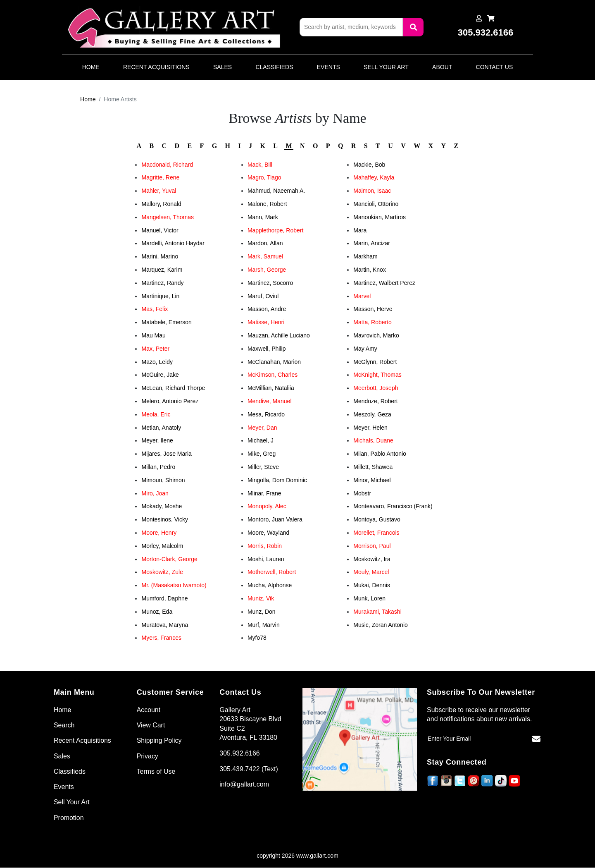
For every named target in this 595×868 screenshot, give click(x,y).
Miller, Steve (263, 467)
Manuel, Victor (160, 230)
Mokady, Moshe (162, 506)
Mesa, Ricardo (266, 414)
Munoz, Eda (157, 612)
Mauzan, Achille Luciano (279, 335)
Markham (365, 256)
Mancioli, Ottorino (376, 204)
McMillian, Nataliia (271, 388)
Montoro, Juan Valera (275, 519)
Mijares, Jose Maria (166, 454)
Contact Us (495, 67)
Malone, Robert (267, 204)
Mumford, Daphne (164, 598)
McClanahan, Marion (274, 362)
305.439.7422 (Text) (249, 769)
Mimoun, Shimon (163, 480)
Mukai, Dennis (372, 585)
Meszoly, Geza (372, 414)
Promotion (69, 818)
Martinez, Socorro (270, 283)
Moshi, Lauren (266, 559)
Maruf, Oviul (263, 296)
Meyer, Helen (370, 428)
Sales (223, 67)
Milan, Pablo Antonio (380, 454)
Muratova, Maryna (165, 625)
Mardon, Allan (265, 243)
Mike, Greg (262, 454)
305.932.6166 (240, 753)
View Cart (151, 725)
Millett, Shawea (373, 467)
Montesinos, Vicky (165, 519)
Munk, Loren (369, 598)
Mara (360, 230)
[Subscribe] (536, 739)
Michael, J (261, 440)
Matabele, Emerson (166, 322)
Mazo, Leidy (157, 362)
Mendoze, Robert (375, 401)
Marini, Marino (160, 256)
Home (91, 67)
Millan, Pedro (158, 467)
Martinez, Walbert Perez (384, 283)
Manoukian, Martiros (380, 217)
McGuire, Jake (160, 375)
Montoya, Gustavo (377, 519)
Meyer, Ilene (157, 440)
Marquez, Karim (162, 270)
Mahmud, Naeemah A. (276, 191)
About (442, 67)
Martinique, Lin (160, 296)
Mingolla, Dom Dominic (277, 480)
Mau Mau (153, 335)
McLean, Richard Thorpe (173, 388)
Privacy (148, 756)
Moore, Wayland (268, 533)
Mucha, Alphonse (270, 585)
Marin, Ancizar (372, 243)
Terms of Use (156, 771)
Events (328, 67)
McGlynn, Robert (375, 362)
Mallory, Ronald (161, 204)
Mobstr (362, 493)
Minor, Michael (372, 480)
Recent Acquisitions (156, 67)
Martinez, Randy (162, 283)
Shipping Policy (159, 741)
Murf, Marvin (264, 625)
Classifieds (274, 67)
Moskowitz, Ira (372, 559)
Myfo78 (257, 638)
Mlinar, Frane (264, 493)
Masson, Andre (267, 309)
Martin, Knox (370, 270)
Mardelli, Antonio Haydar (173, 243)
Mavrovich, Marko (376, 335)
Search (64, 725)
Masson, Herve (373, 309)
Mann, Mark (263, 217)
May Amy (365, 349)
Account (149, 710)
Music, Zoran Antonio (381, 625)
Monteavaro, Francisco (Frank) (393, 506)
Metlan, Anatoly (161, 428)
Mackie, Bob (369, 165)
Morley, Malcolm (162, 546)
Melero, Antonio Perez (170, 401)
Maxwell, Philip (267, 349)
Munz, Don (262, 612)
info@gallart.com (244, 784)
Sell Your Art (386, 67)
